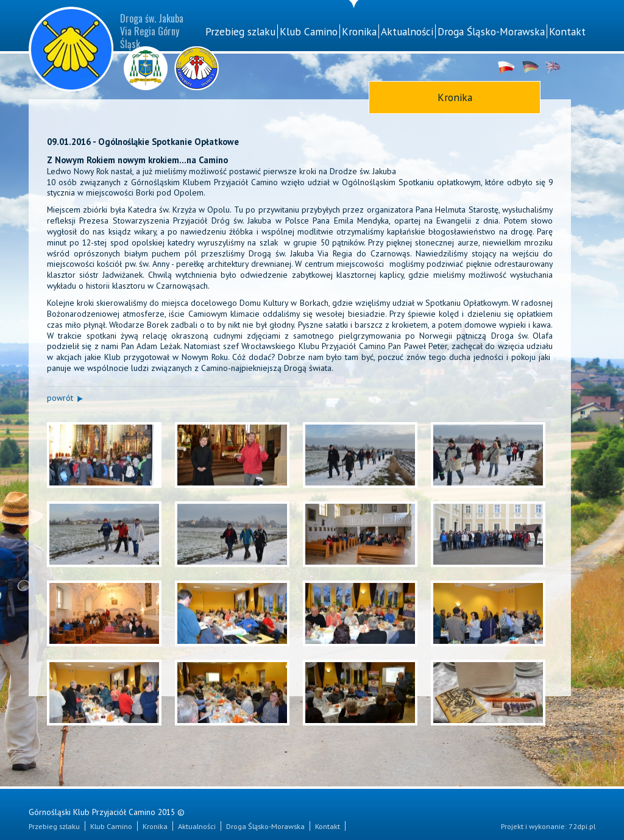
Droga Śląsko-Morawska (491, 31)
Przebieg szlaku (240, 31)
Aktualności (407, 31)
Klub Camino (309, 31)
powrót (60, 398)
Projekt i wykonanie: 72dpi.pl (548, 826)
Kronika (359, 31)
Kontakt (567, 31)
